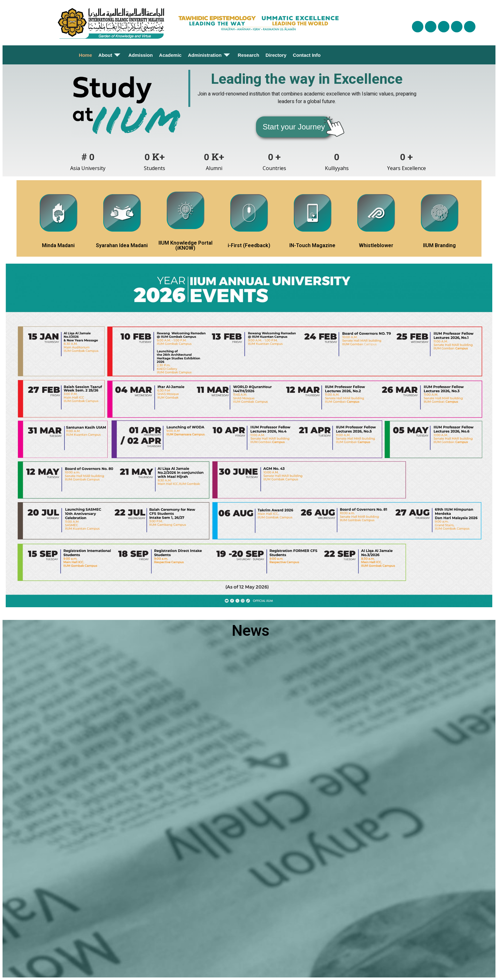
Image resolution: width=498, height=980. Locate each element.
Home (85, 55)
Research (249, 55)
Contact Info (307, 55)
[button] (294, 127)
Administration (210, 55)
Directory (276, 55)
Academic (170, 55)
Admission (141, 55)
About (110, 55)
